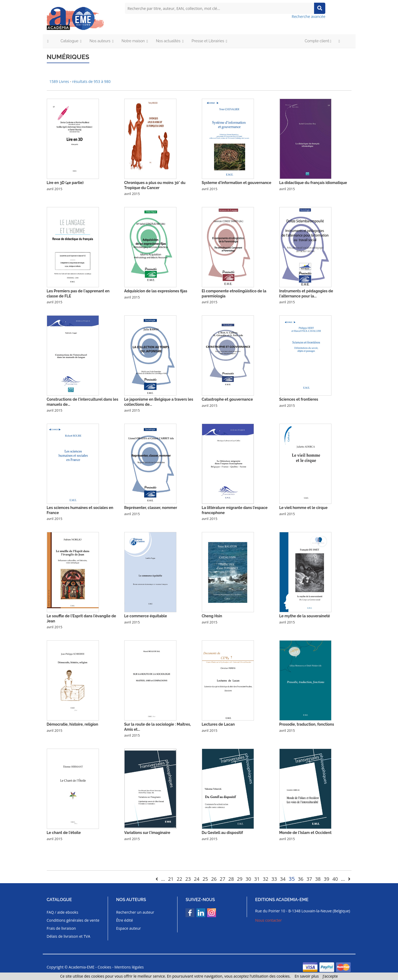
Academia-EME (82, 967)
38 (318, 879)
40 (335, 879)
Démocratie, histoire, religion (73, 724)
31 (257, 879)
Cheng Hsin (212, 616)
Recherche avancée (308, 16)
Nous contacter (269, 920)
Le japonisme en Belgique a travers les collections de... (159, 402)
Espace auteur (128, 928)
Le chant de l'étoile (64, 833)
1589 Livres (60, 81)
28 (231, 879)
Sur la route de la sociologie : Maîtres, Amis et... (158, 727)
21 (171, 879)
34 (283, 879)
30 (248, 879)
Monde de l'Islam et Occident (306, 833)
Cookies (104, 967)
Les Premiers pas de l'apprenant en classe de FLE (78, 293)
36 (301, 879)
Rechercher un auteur (135, 912)
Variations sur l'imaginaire (147, 833)
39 (326, 879)
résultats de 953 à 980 (91, 81)
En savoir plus (307, 976)
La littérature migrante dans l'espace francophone (235, 510)
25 (205, 879)
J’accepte (330, 976)
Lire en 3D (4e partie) (65, 183)
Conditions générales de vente (73, 920)
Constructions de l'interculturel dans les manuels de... (83, 402)
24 (197, 879)
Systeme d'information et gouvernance (237, 183)
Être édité (124, 920)
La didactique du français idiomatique (313, 183)
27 (223, 879)
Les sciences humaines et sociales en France (80, 510)
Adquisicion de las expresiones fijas (156, 291)
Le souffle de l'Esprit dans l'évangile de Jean (82, 618)
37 (309, 879)
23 (188, 879)
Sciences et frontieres (299, 399)
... (163, 879)
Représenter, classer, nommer (151, 508)
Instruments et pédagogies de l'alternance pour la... (306, 293)
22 (179, 879)
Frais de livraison (61, 928)
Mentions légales (129, 967)
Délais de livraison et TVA (69, 936)
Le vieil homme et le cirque (304, 508)
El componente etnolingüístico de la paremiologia (234, 293)
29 (240, 879)
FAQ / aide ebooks (63, 912)
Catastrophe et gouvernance (227, 399)
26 (214, 879)
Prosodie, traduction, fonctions (307, 724)
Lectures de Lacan (218, 724)
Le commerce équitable (146, 616)
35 (292, 879)
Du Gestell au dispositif (223, 833)
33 (274, 879)
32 (266, 879)
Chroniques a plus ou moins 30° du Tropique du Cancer (155, 185)
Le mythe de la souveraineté (305, 616)
